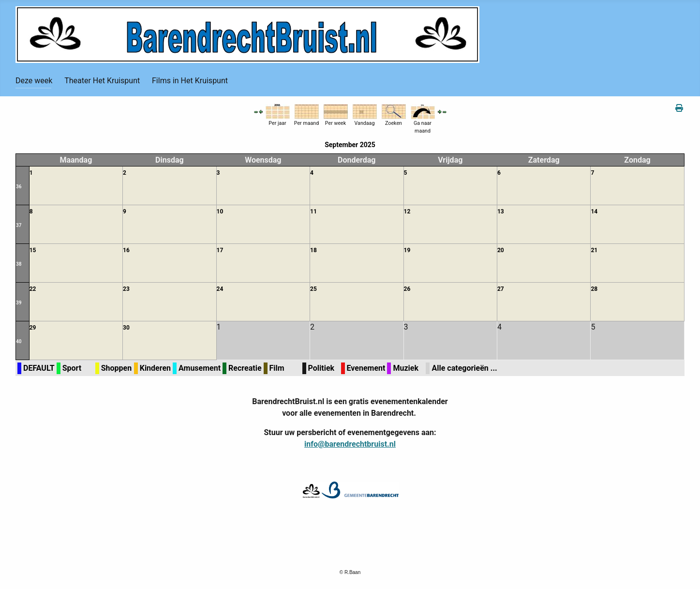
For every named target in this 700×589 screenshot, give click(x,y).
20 (501, 250)
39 (19, 303)
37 (19, 225)
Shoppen (116, 368)
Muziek (406, 368)
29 (33, 328)
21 (594, 250)
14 (594, 211)
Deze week (34, 81)
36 (19, 187)
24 (220, 289)
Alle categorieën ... (464, 368)
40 (19, 341)
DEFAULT (39, 368)
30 (126, 328)
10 (220, 211)
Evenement (366, 368)
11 (313, 211)
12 (407, 211)
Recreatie (245, 368)
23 (126, 289)
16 (126, 250)
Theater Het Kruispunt (102, 81)
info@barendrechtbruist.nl (350, 444)
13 (501, 211)
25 (313, 289)
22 (33, 289)
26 (407, 289)
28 (594, 289)
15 (33, 250)
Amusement (200, 368)
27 (501, 289)
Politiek (321, 368)
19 (407, 250)
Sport (72, 368)
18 (313, 250)
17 (220, 250)
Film (277, 368)
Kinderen (155, 368)
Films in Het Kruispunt (190, 81)
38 (19, 264)
